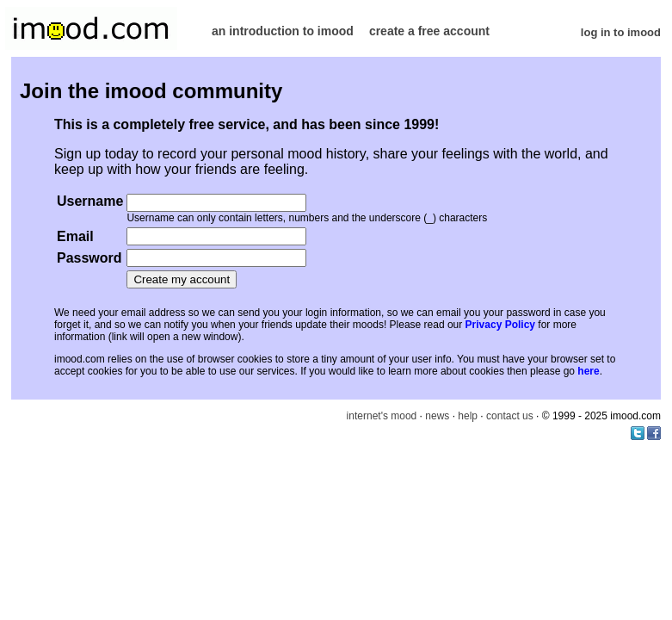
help (468, 416)
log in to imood (621, 32)
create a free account (429, 31)
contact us (510, 416)
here (588, 371)
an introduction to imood (283, 31)
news (437, 416)
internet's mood (382, 416)
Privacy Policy (500, 325)
